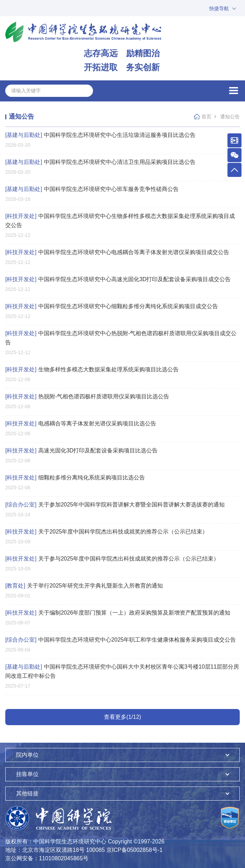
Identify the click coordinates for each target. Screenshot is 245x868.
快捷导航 (219, 8)
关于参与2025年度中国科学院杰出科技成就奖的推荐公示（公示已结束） (112, 559)
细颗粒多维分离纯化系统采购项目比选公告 (75, 478)
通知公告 (230, 117)
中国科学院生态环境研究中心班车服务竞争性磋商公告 (92, 189)
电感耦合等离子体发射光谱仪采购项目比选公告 (81, 423)
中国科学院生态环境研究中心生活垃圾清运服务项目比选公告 (100, 135)
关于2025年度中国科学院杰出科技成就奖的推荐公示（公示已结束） (107, 532)
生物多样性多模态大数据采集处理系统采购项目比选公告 (92, 369)
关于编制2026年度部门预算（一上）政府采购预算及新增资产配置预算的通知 (118, 613)
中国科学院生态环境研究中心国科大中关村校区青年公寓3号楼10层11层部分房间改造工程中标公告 (122, 671)
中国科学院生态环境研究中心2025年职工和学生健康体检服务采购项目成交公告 (121, 640)
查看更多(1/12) (122, 717)
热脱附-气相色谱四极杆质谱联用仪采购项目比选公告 (87, 396)
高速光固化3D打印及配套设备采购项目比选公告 (81, 450)
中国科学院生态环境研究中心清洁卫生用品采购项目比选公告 (100, 162)
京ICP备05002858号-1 (134, 850)
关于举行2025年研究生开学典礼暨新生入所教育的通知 (84, 586)
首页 (206, 117)
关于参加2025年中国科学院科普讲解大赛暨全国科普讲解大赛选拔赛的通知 (115, 505)
